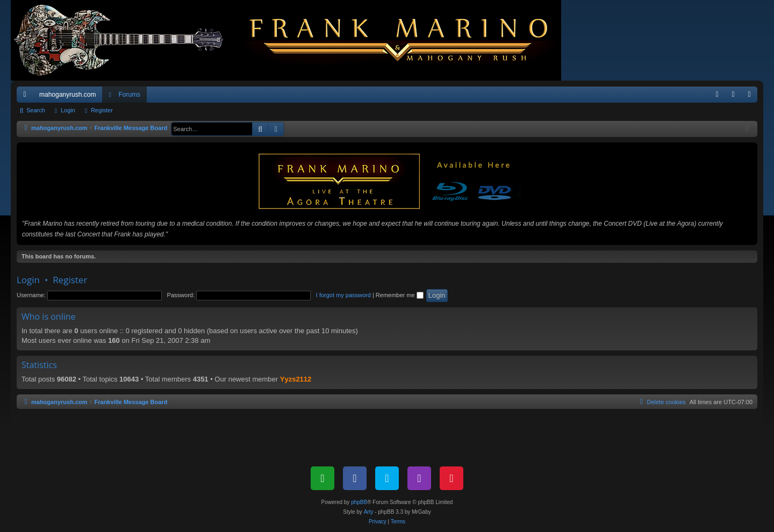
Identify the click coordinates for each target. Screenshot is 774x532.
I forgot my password (343, 295)
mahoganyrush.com (67, 95)
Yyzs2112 (296, 379)
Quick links (27, 97)
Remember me (400, 295)
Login (68, 110)
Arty (369, 512)
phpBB (359, 502)
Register (102, 110)
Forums (129, 95)
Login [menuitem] (736, 97)
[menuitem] (717, 95)
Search (36, 110)
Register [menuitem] (752, 97)
